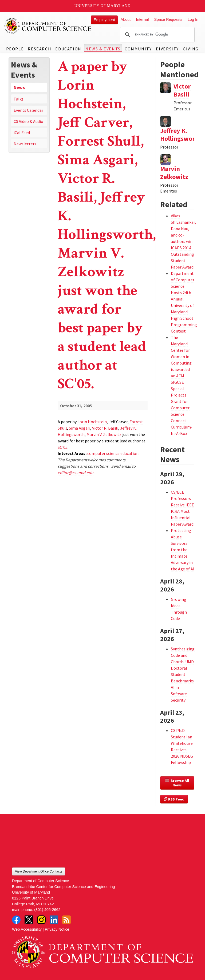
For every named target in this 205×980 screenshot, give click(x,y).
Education (68, 49)
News (19, 87)
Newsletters (25, 144)
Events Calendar (28, 110)
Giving (191, 49)
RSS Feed (174, 799)
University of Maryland (103, 6)
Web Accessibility (27, 929)
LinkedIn (54, 920)
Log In (193, 19)
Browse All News (178, 783)
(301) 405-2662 (47, 910)
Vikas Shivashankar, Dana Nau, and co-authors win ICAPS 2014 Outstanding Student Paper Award (183, 241)
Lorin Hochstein (92, 422)
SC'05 (63, 447)
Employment (104, 20)
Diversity (167, 49)
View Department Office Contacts (39, 871)
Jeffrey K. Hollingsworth (181, 135)
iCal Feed (22, 133)
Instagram (41, 920)
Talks (19, 99)
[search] (156, 35)
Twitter (29, 920)
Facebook (16, 920)
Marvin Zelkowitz (174, 173)
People (15, 49)
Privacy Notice (57, 929)
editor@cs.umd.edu (76, 473)
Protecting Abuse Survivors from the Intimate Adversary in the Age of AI (183, 550)
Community (138, 49)
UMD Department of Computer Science (48, 26)
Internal (142, 19)
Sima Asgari (80, 428)
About (126, 19)
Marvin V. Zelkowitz (104, 434)
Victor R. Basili (105, 428)
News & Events (103, 49)
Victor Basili (182, 90)
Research (40, 49)
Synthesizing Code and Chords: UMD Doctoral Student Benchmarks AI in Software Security (183, 674)
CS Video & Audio (28, 121)
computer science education (113, 453)
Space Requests (168, 19)
